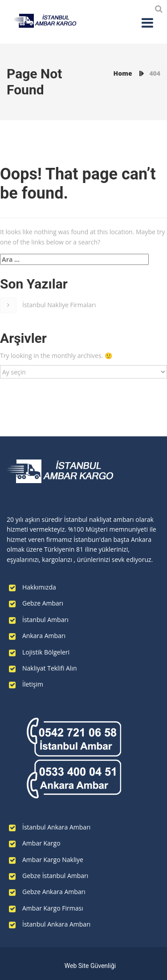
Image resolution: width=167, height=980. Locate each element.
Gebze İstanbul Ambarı (55, 876)
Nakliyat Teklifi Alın (50, 668)
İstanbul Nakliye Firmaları (59, 305)
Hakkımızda (39, 587)
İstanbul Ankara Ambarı (56, 827)
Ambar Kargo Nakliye (53, 860)
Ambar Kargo (41, 843)
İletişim (33, 684)
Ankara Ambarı (44, 636)
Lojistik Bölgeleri (46, 652)
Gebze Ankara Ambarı (54, 892)
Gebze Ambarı (43, 603)
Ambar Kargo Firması (53, 908)
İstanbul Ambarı (45, 620)
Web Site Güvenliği (90, 966)
